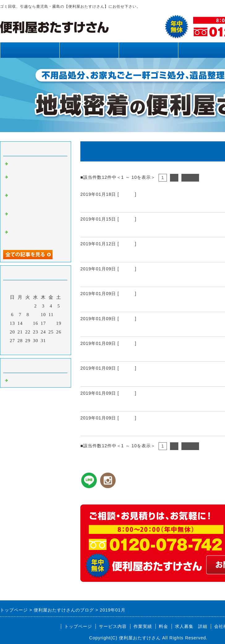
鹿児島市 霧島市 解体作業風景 (124, 304)
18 (51, 323)
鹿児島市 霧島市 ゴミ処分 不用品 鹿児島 (142, 230)
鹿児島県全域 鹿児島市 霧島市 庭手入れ (139, 279)
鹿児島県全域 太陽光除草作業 (121, 379)
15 (28, 323)
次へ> (190, 178)
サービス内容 (89, 50)
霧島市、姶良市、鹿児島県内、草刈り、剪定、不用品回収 (36, 182)
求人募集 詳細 (191, 626)
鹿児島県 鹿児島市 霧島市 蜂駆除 (130, 354)
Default (127, 194)
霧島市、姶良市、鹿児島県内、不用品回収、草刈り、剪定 (36, 200)
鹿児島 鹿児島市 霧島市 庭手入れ (130, 329)
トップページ (30, 50)
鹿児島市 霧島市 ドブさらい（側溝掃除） (139, 255)
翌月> (48, 349)
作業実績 (148, 50)
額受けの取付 (98, 205)
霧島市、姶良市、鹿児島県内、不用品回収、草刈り (36, 237)
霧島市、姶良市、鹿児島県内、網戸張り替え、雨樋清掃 (36, 218)
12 (59, 315)
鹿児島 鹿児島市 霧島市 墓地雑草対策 (136, 404)
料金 (163, 626)
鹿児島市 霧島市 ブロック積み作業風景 (136, 428)
